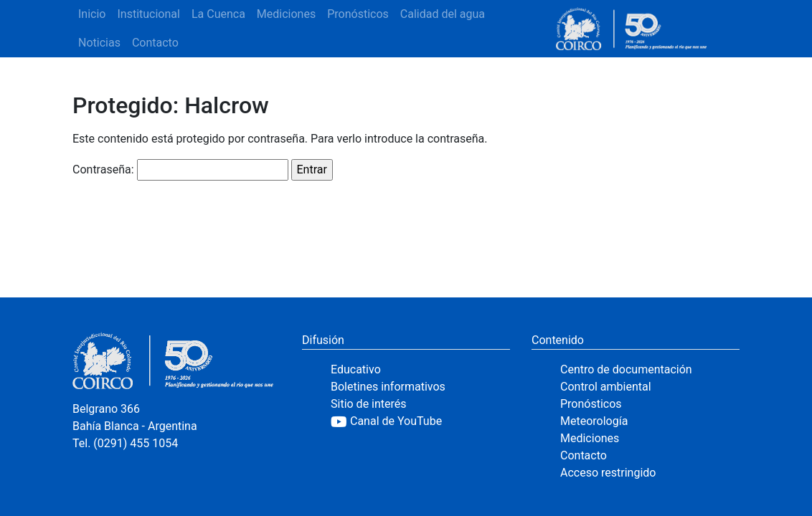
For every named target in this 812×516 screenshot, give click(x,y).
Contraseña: (180, 170)
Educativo (356, 369)
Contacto (155, 43)
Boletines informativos (388, 387)
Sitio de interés (369, 404)
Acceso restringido (608, 473)
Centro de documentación (626, 369)
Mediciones (286, 14)
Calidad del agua (443, 14)
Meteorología (594, 421)
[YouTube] (420, 421)
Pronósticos (358, 14)
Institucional (148, 14)
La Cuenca (218, 14)
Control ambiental (606, 387)
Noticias (99, 43)
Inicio (92, 14)
